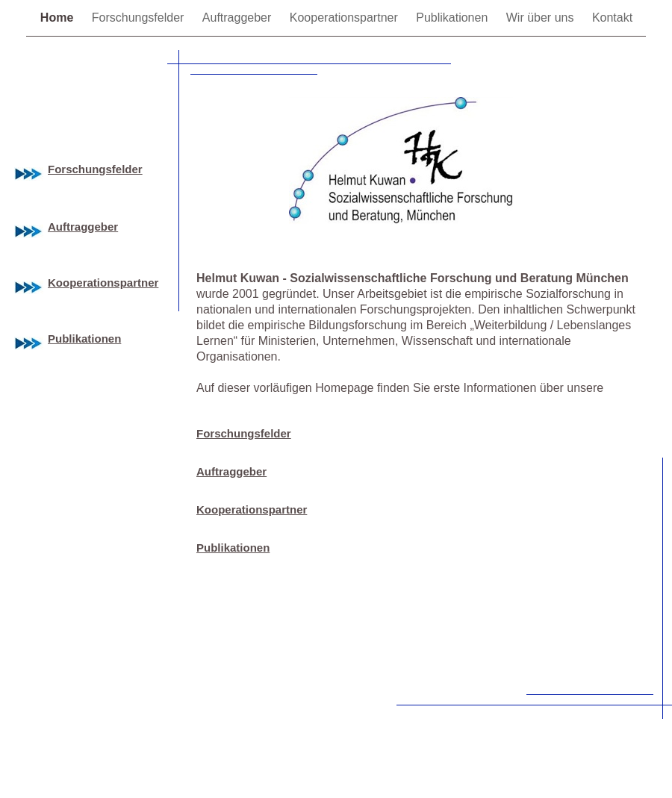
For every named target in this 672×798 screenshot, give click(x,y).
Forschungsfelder (140, 18)
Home (59, 18)
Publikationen (454, 18)
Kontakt (612, 18)
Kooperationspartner (345, 18)
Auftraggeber (239, 18)
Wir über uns (542, 18)
